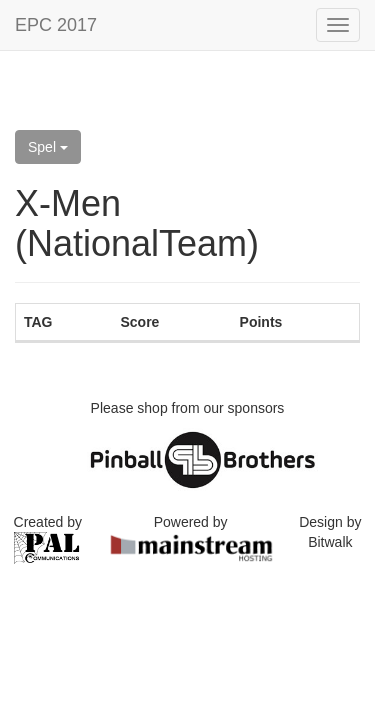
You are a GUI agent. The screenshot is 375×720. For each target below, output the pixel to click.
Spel (48, 147)
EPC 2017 (56, 25)
